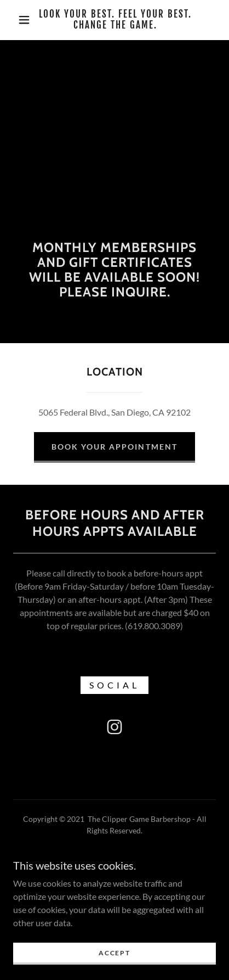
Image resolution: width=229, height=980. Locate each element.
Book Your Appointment (114, 447)
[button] (24, 20)
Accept (114, 961)
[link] (115, 20)
